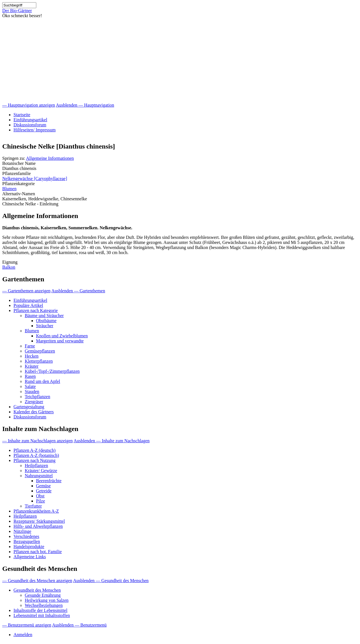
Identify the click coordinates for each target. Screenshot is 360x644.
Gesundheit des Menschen (37, 590)
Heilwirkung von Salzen (47, 600)
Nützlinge (22, 531)
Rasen (30, 376)
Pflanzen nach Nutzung (34, 460)
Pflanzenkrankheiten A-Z (36, 511)
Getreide (44, 491)
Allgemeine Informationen (50, 158)
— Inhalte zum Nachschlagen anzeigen (38, 441)
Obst (40, 496)
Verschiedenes (26, 536)
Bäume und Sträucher (44, 316)
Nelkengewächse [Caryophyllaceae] (35, 179)
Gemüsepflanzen (40, 351)
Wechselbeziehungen (44, 605)
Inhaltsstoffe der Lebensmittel (40, 610)
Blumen (9, 189)
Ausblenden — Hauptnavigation (85, 105)
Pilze (40, 501)
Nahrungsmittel (39, 476)
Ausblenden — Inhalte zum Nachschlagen (112, 441)
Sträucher (45, 326)
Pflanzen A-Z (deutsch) (34, 450)
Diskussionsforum (30, 125)
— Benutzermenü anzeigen (27, 625)
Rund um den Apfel (42, 381)
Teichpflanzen (37, 397)
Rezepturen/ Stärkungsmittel (39, 521)
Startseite (22, 115)
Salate (30, 386)
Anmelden (23, 635)
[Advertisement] (180, 60)
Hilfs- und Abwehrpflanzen (38, 526)
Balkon (9, 267)
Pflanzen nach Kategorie (36, 310)
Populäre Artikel (28, 305)
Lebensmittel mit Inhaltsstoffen (42, 615)
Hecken (32, 356)
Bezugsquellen (27, 541)
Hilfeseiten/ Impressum (35, 130)
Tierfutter (33, 506)
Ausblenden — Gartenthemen (78, 291)
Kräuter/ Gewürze (41, 471)
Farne (30, 346)
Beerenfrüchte (49, 481)
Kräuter (32, 366)
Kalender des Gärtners (34, 412)
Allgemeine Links (30, 557)
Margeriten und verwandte (60, 341)
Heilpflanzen (36, 465)
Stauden (32, 391)
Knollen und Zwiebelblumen (62, 336)
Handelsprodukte (29, 547)
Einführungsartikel (30, 120)
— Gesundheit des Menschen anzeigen (37, 581)
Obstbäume (46, 321)
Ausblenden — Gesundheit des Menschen (111, 581)
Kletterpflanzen (39, 361)
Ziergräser (34, 402)
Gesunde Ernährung (43, 595)
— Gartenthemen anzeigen (26, 291)
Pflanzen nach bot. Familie (38, 552)
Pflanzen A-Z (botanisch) (36, 455)
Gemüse (43, 486)
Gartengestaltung (29, 407)
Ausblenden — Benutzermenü (79, 625)
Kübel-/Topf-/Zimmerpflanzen (52, 371)
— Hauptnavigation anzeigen (29, 105)
